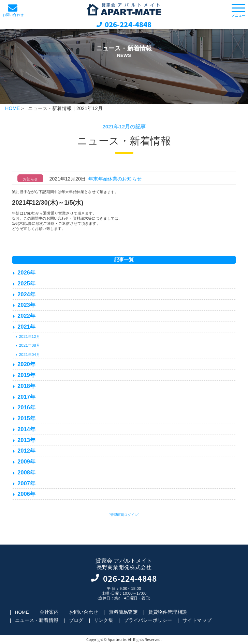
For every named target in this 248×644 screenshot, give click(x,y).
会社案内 (49, 612)
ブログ (76, 621)
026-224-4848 (128, 24)
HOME (12, 108)
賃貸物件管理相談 (168, 612)
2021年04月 (30, 355)
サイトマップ (197, 621)
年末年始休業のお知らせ (115, 179)
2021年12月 (30, 336)
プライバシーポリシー (148, 621)
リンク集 (104, 621)
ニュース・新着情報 (37, 621)
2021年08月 (30, 345)
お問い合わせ (84, 612)
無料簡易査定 (123, 612)
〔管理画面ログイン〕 (124, 515)
